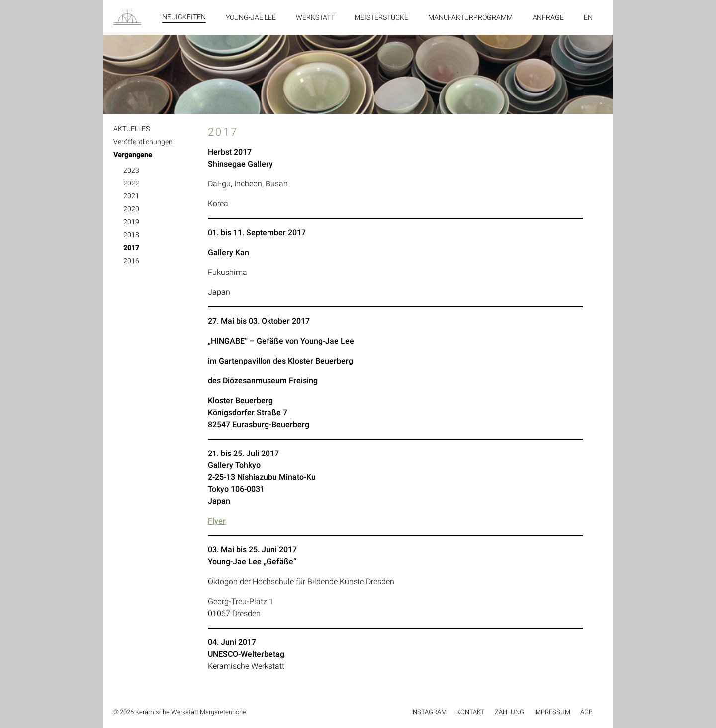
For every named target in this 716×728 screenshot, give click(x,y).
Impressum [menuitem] (552, 712)
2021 (131, 196)
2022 (131, 183)
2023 (131, 170)
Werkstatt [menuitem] (315, 17)
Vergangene (133, 155)
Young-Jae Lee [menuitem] (251, 17)
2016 (131, 261)
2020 (131, 209)
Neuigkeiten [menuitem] (184, 17)
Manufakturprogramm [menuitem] (470, 17)
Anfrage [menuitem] (548, 17)
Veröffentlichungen (143, 142)
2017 (131, 248)
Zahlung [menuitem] (509, 712)
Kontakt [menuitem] (471, 712)
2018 (131, 235)
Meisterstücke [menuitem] (381, 17)
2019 (131, 222)
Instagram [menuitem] (429, 712)
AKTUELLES (132, 129)
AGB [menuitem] (586, 712)
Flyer (217, 521)
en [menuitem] (588, 17)
